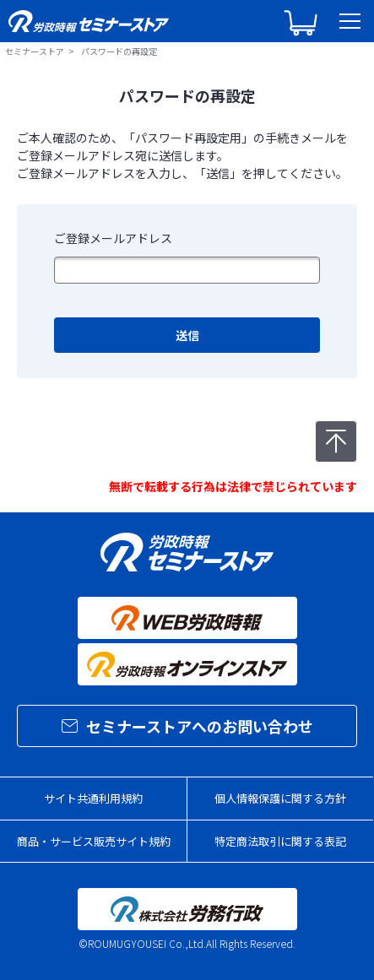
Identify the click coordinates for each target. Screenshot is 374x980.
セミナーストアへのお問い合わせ (187, 726)
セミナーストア (35, 51)
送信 (187, 335)
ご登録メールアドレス (113, 238)
